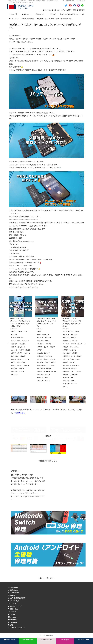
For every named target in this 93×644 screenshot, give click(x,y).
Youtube (12, 617)
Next (85, 344)
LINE (11, 625)
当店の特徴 (14, 587)
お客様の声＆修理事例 (18, 598)
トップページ (14, 19)
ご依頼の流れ (15, 593)
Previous (8, 344)
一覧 (46, 578)
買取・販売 (72, 10)
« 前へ (41, 578)
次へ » (52, 578)
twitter (11, 614)
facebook (12, 620)
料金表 (13, 595)
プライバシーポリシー (17, 628)
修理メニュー (15, 590)
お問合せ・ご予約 (59, 10)
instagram (13, 622)
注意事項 (81, 10)
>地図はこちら (20, 413)
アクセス (48, 10)
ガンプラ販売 (15, 601)
